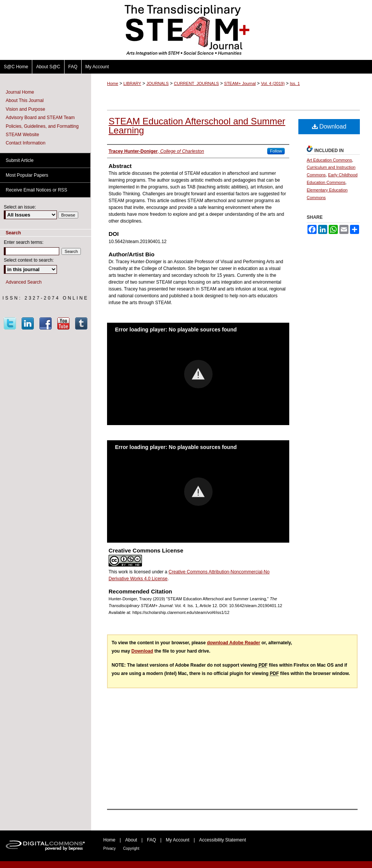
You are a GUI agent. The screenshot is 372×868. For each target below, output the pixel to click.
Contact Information (26, 143)
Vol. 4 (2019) (273, 83)
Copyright (131, 848)
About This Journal (25, 100)
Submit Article (20, 160)
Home (113, 83)
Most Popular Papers (27, 175)
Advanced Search (24, 282)
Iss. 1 (295, 83)
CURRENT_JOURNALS (196, 83)
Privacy (110, 848)
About (131, 840)
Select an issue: (20, 207)
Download (329, 126)
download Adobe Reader (233, 643)
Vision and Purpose (25, 109)
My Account (178, 840)
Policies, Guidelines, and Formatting (42, 126)
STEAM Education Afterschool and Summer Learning (197, 126)
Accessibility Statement (223, 840)
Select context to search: (29, 260)
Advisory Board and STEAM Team (40, 118)
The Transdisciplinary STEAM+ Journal (186, 30)
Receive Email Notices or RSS (36, 190)
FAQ (151, 840)
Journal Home (20, 92)
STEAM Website (22, 135)
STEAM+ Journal (240, 83)
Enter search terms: (24, 242)
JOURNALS (158, 83)
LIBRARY (132, 83)
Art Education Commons (329, 160)
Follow (276, 151)
